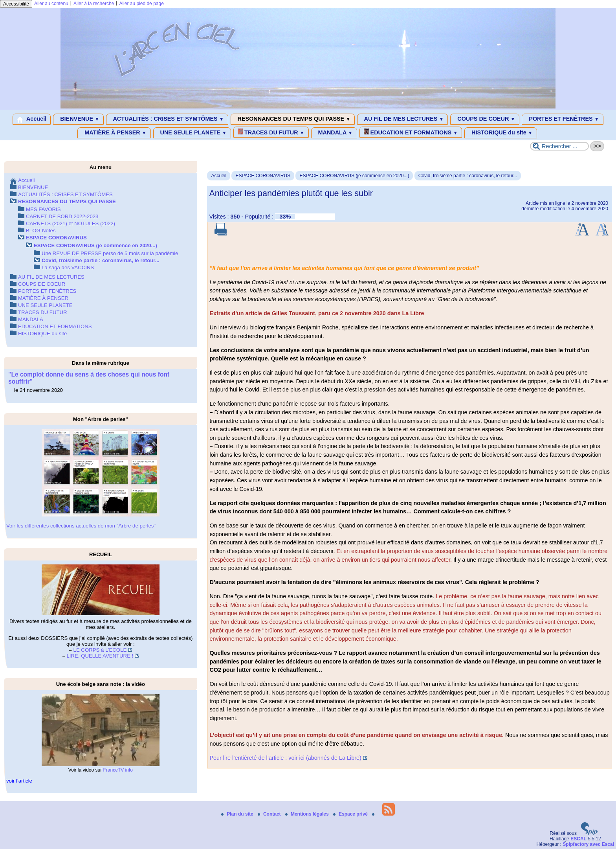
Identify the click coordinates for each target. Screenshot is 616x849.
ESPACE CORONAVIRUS (263, 176)
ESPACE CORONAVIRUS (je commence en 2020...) (354, 176)
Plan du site (238, 814)
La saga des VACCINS (68, 267)
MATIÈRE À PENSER (114, 133)
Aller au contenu (51, 4)
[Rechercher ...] (559, 146)
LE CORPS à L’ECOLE (100, 650)
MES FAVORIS (43, 209)
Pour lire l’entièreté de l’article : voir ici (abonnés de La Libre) (285, 758)
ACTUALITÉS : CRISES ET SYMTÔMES (167, 119)
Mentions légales (308, 814)
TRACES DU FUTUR (271, 132)
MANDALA (334, 133)
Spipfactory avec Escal (588, 844)
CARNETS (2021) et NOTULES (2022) (71, 223)
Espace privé (351, 814)
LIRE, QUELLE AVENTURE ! (100, 656)
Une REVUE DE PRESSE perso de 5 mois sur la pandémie (110, 253)
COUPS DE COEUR (485, 119)
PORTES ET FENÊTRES (562, 119)
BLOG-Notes (41, 231)
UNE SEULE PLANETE (192, 133)
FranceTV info (118, 770)
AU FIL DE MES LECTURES (402, 119)
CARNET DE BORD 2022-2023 (62, 216)
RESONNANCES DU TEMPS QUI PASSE (293, 119)
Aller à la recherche (94, 4)
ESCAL (578, 839)
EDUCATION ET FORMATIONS (411, 132)
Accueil (32, 119)
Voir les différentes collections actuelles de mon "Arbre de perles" (81, 526)
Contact (270, 814)
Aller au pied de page (141, 4)
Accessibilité (16, 4)
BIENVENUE (78, 119)
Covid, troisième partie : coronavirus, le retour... (468, 176)
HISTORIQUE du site (501, 133)
